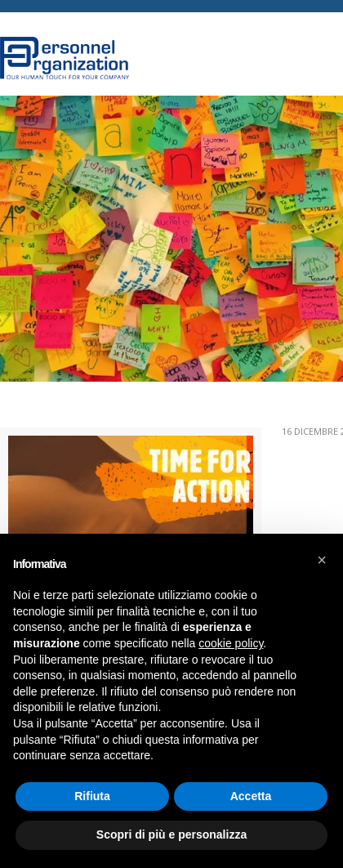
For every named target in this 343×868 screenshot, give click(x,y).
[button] (322, 560)
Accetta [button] (251, 796)
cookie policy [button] (231, 643)
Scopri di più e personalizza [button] (171, 834)
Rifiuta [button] (92, 796)
